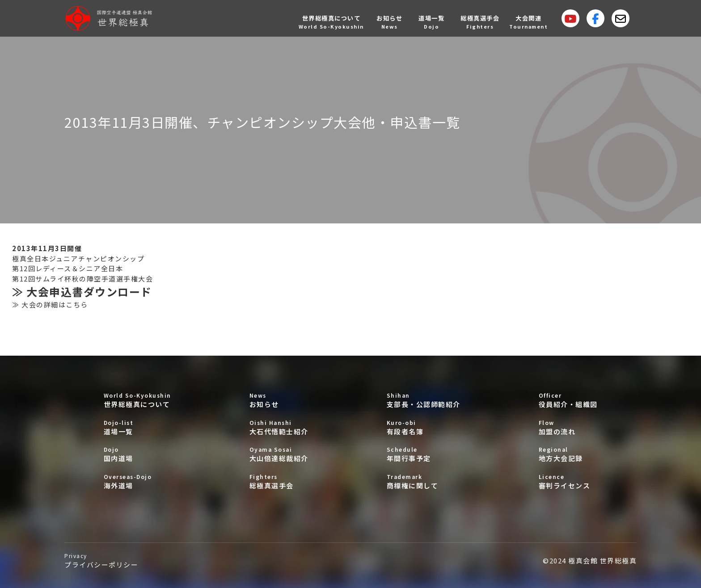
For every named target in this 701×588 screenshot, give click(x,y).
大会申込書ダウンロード (89, 292)
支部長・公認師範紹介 (424, 400)
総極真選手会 (279, 481)
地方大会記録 (568, 454)
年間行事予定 (424, 454)
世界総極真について (137, 400)
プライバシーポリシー (101, 561)
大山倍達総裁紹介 (279, 454)
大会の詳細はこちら (55, 304)
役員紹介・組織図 (568, 400)
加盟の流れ (568, 427)
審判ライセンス (568, 481)
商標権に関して (424, 481)
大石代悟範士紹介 (279, 427)
